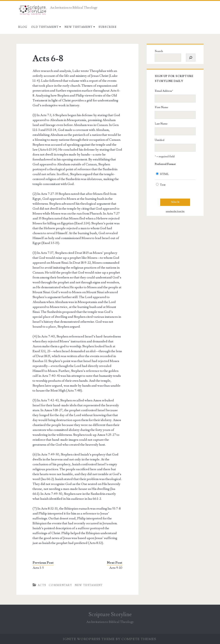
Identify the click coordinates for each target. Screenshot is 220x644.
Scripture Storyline (110, 614)
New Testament (79, 27)
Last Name (161, 124)
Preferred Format (165, 164)
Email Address (164, 91)
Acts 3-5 (38, 568)
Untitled (160, 140)
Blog (23, 27)
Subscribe (108, 27)
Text (163, 185)
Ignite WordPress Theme (89, 639)
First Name (162, 107)
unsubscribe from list (175, 211)
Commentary (60, 585)
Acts (42, 585)
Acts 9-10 (116, 568)
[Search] (191, 58)
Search (159, 51)
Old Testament (45, 27)
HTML (164, 174)
